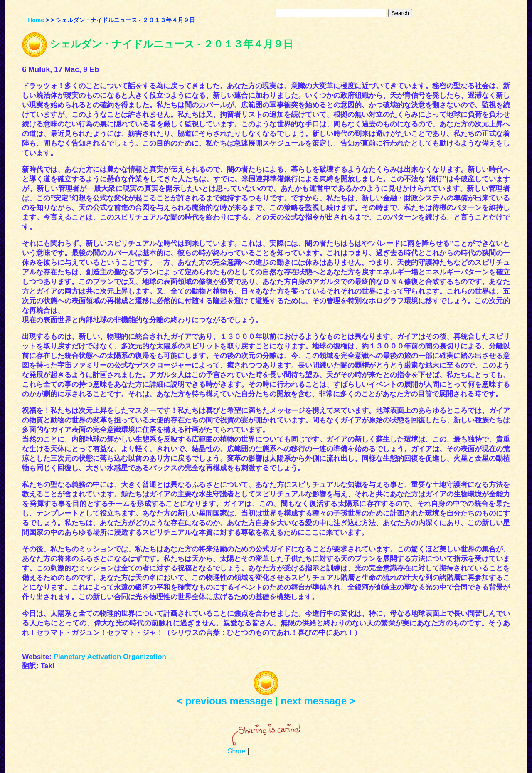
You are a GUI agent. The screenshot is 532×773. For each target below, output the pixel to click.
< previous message (224, 701)
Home (36, 20)
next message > (318, 701)
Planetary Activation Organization (110, 657)
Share (237, 751)
